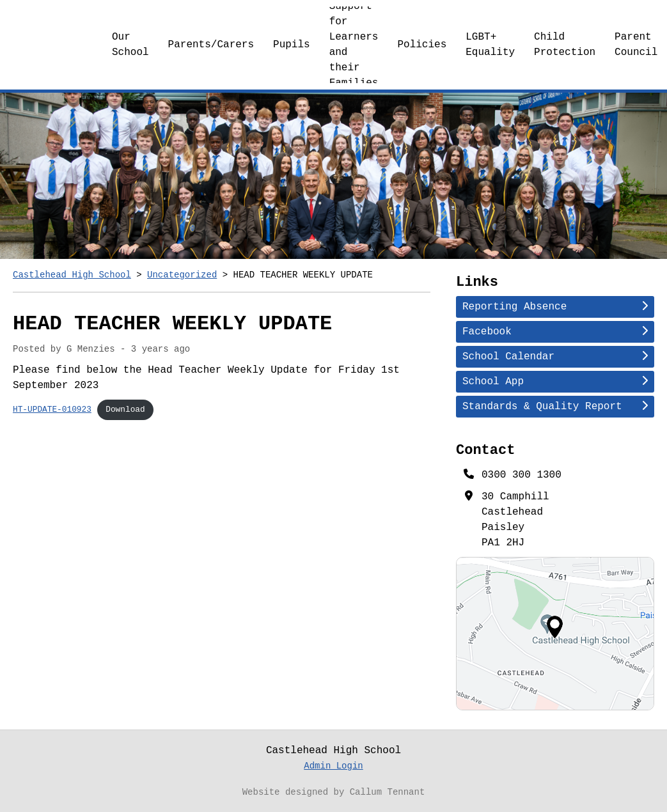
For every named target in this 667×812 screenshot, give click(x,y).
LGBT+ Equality (490, 45)
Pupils (292, 45)
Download (125, 409)
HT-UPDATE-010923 (52, 409)
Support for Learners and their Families (354, 45)
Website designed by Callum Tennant (334, 792)
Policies (422, 45)
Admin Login (333, 766)
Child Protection (565, 45)
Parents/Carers (211, 45)
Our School (130, 45)
